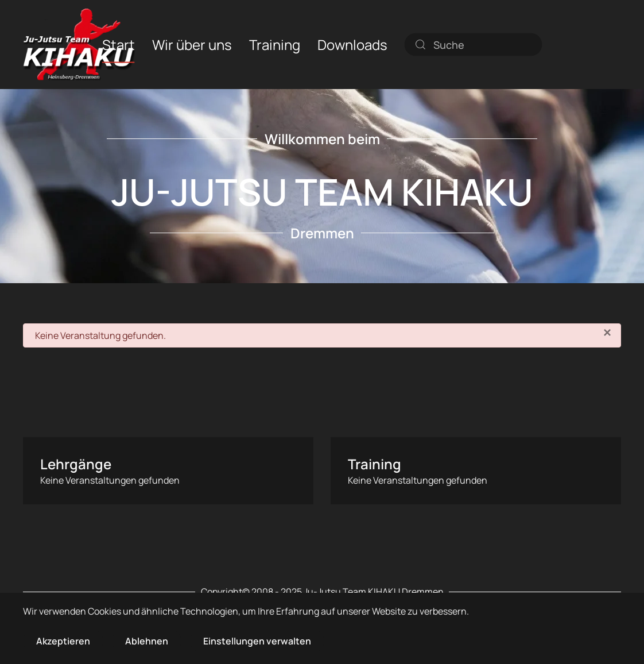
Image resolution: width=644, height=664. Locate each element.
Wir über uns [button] (192, 44)
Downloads (352, 44)
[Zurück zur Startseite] (79, 45)
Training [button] (275, 44)
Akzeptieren (63, 641)
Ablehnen (147, 641)
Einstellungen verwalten (257, 641)
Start (119, 44)
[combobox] (474, 44)
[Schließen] (607, 333)
